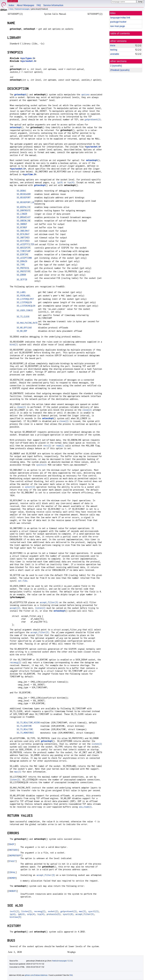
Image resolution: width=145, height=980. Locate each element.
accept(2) (15, 608)
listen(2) (40, 608)
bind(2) (14, 345)
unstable (115, 54)
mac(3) (18, 772)
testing (114, 50)
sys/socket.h (28, 61)
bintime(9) (16, 917)
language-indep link (120, 18)
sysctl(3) (41, 465)
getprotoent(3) (93, 119)
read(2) (60, 446)
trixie (11, 9)
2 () (116, 66)
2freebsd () (120, 70)
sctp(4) (31, 914)
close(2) (21, 407)
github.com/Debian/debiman (36, 975)
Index (11, 5)
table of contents (120, 33)
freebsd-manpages (22, 9)
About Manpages (25, 5)
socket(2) (53, 911)
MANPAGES (13, 1)
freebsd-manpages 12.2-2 (62, 961)
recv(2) (47, 446)
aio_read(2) (85, 807)
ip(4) (60, 182)
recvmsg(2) (16, 662)
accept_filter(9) (49, 602)
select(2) (30, 487)
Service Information (53, 5)
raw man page (117, 26)
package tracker (118, 22)
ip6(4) (21, 914)
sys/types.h (28, 58)
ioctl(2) (14, 911)
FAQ (39, 5)
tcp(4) (71, 182)
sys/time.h (29, 174)
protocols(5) (54, 914)
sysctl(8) (68, 914)
